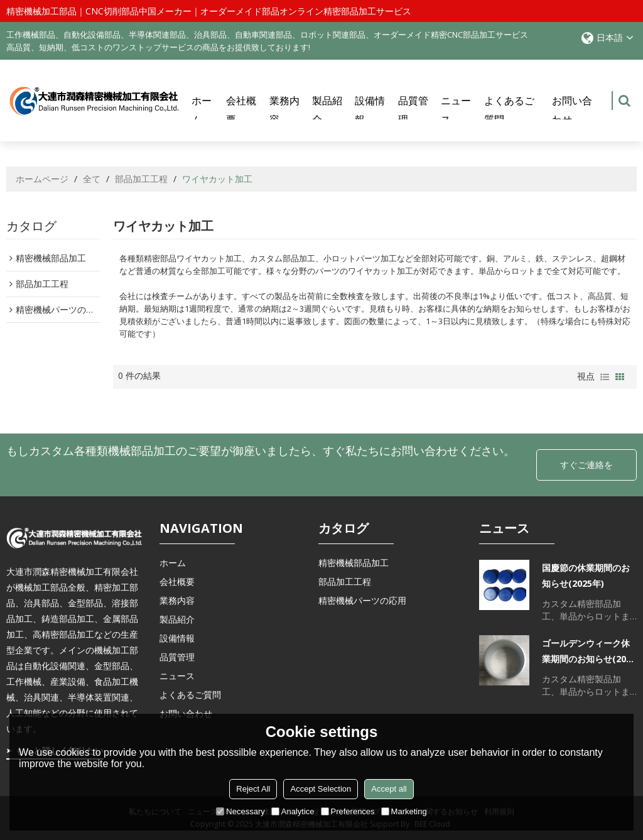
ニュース (456, 110)
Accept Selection (321, 789)
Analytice (293, 811)
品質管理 (413, 110)
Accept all (389, 789)
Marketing (404, 811)
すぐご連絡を (586, 465)
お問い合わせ (572, 110)
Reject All (253, 789)
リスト (605, 377)
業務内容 (284, 110)
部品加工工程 (141, 179)
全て (92, 179)
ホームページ (42, 179)
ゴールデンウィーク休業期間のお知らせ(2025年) (589, 652)
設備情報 (370, 110)
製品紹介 (327, 110)
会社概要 (241, 110)
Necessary (240, 811)
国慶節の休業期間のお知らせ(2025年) (586, 575)
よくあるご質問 (509, 110)
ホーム (202, 110)
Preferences (348, 811)
